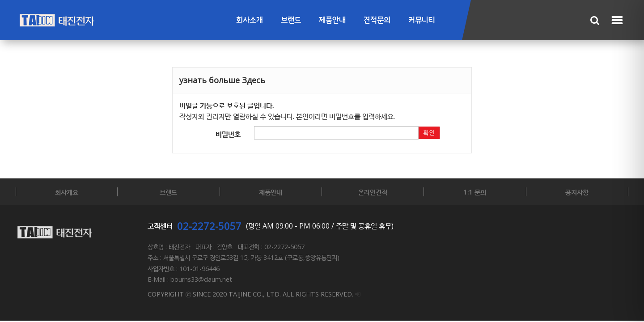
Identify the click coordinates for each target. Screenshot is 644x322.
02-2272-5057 (209, 226)
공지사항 (577, 192)
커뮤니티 (422, 20)
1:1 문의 (475, 192)
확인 (429, 133)
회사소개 (250, 20)
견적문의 (377, 20)
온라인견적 (373, 192)
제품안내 (332, 20)
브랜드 (291, 20)
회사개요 (67, 192)
